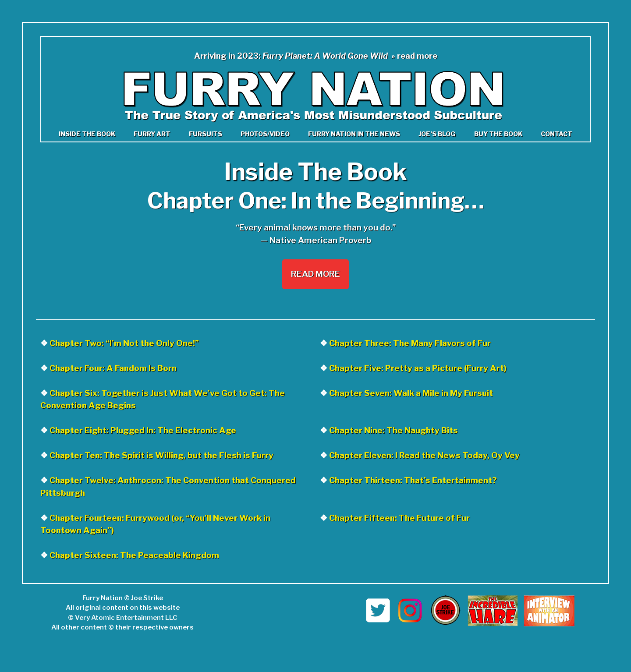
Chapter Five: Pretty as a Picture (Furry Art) (418, 368)
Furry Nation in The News (354, 134)
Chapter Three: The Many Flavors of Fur (410, 343)
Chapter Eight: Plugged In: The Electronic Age (143, 430)
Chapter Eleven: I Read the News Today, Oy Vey (424, 455)
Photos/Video (265, 134)
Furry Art (152, 134)
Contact (557, 134)
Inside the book (87, 134)
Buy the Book (498, 134)
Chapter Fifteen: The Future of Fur (399, 518)
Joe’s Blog (437, 134)
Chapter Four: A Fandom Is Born (113, 368)
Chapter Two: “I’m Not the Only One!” (124, 343)
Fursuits (206, 134)
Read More (315, 274)
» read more (414, 56)
